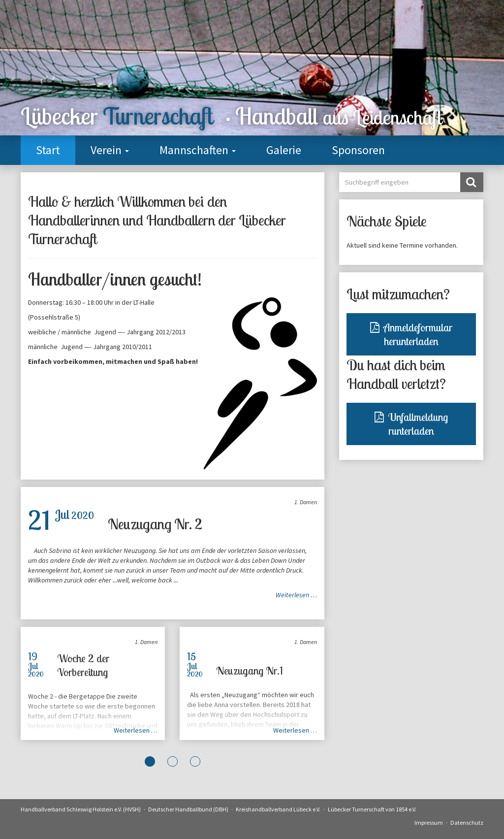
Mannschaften (198, 150)
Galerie (284, 150)
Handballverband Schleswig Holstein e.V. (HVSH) (81, 809)
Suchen (471, 182)
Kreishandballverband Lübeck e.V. (278, 809)
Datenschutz (467, 823)
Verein (110, 150)
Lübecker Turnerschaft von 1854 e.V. (372, 809)
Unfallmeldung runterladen (411, 424)
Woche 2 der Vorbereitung (83, 665)
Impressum (429, 823)
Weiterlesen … (296, 595)
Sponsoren (358, 150)
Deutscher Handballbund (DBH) (188, 809)
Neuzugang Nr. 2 (155, 524)
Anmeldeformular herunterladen (411, 334)
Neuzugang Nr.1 (250, 671)
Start (48, 150)
